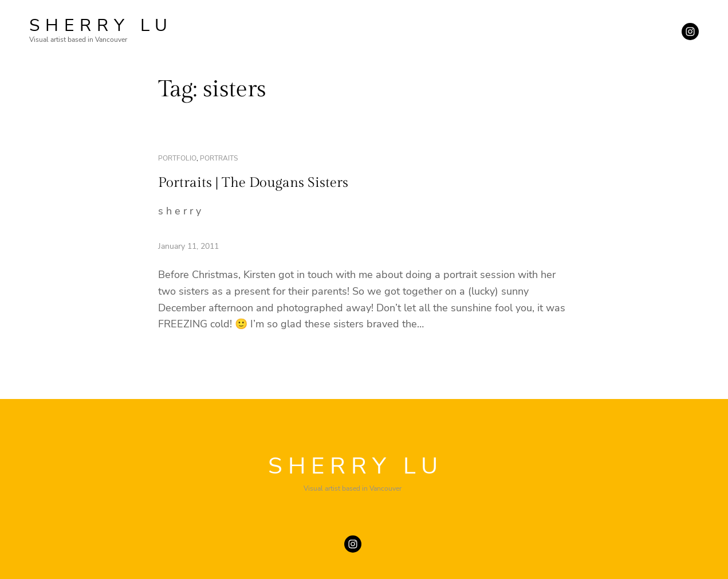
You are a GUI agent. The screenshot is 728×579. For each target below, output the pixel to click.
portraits (219, 158)
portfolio (177, 158)
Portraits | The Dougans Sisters (253, 183)
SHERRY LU (101, 26)
